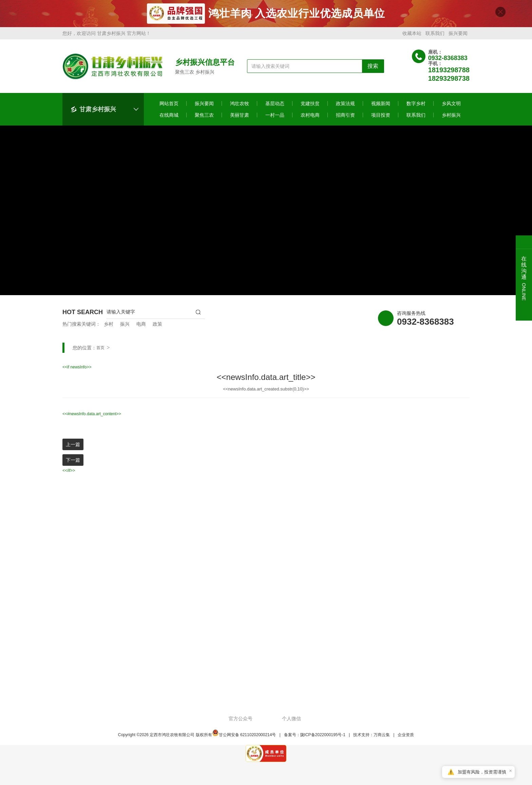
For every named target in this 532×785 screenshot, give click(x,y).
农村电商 (310, 118)
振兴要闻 (458, 36)
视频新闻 (381, 106)
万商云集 (382, 738)
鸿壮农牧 (240, 106)
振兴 (125, 327)
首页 (100, 350)
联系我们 (435, 36)
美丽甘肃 (240, 118)
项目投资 (381, 118)
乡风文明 (451, 106)
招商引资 (345, 118)
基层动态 (275, 106)
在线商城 (169, 118)
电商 (141, 327)
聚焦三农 (204, 118)
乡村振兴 (451, 118)
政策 (157, 327)
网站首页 (169, 106)
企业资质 (406, 738)
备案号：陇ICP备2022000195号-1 (315, 738)
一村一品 (275, 118)
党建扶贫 (310, 106)
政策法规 (345, 106)
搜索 (373, 69)
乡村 (109, 327)
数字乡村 (416, 106)
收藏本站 (412, 36)
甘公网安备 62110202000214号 (244, 738)
